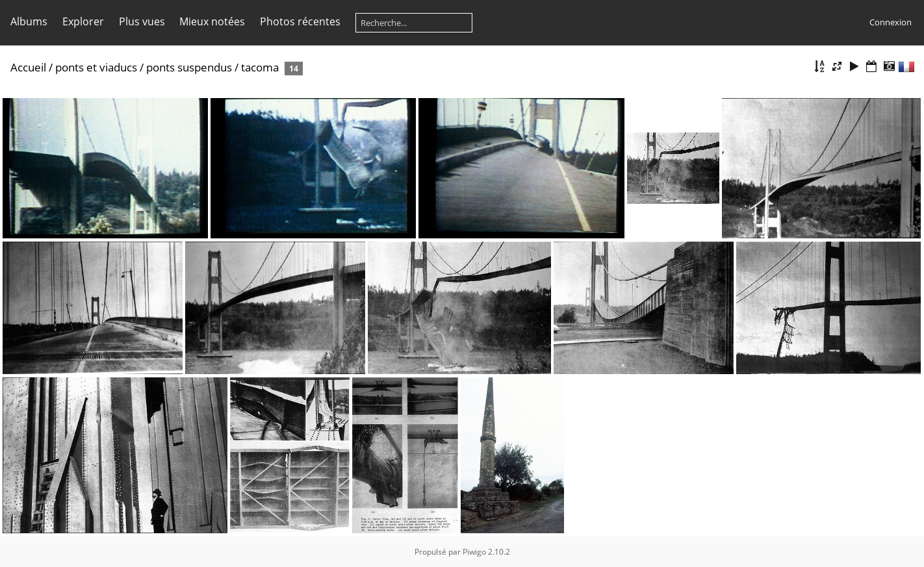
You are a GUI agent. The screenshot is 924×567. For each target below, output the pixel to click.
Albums (29, 21)
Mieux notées (212, 21)
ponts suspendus (189, 67)
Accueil (28, 67)
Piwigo (474, 552)
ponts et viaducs (96, 67)
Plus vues (142, 21)
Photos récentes (300, 21)
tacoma (260, 67)
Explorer (83, 21)
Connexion (891, 22)
